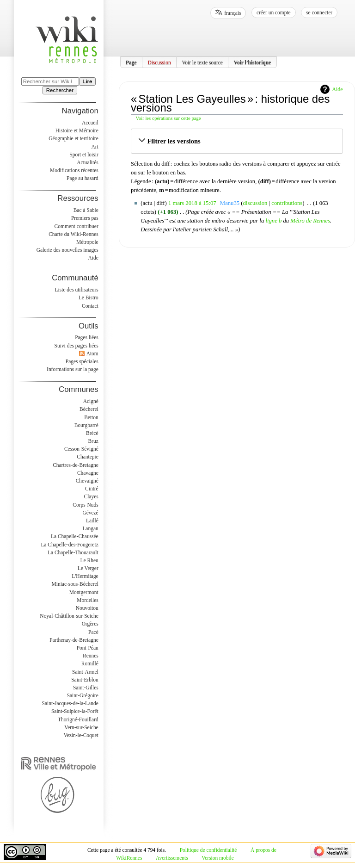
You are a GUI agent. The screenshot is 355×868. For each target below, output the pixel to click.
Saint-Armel (85, 672)
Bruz (93, 441)
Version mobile (217, 858)
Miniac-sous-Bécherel (75, 584)
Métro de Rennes (310, 221)
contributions (287, 203)
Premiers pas (85, 218)
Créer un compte (274, 12)
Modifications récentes (74, 170)
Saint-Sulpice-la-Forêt (75, 711)
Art (95, 147)
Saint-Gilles (86, 688)
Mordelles (87, 600)
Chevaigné (87, 481)
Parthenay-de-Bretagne (74, 640)
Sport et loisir (84, 155)
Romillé (90, 663)
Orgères (90, 624)
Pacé (93, 632)
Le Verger (88, 568)
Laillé (92, 521)
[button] (237, 141)
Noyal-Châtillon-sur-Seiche (69, 616)
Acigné (91, 401)
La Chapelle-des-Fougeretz (69, 545)
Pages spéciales (82, 361)
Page (131, 62)
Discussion (159, 62)
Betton (91, 417)
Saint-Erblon (85, 680)
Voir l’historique (253, 62)
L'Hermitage (85, 576)
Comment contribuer (77, 226)
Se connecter (319, 12)
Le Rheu (89, 560)
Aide (337, 89)
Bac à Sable (86, 210)
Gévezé (90, 513)
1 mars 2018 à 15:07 (192, 203)
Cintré (92, 489)
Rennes (91, 656)
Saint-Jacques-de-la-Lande (70, 703)
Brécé (92, 433)
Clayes (91, 496)
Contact (90, 306)
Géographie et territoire (73, 138)
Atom (92, 353)
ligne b (273, 221)
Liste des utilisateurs (77, 290)
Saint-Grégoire (83, 695)
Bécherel (89, 409)
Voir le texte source (202, 62)
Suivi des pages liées (77, 346)
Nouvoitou (87, 608)
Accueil (90, 123)
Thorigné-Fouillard (78, 719)
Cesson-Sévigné (81, 449)
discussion (255, 203)
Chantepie (87, 457)
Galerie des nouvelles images (67, 250)
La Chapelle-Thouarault (73, 552)
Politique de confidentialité (208, 850)
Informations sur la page (73, 369)
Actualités (87, 162)
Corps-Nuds (85, 505)
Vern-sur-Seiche (81, 727)
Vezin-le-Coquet (81, 735)
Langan (90, 528)
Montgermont (84, 592)
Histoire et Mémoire (77, 130)
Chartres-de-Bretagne (76, 465)
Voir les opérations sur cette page (168, 118)
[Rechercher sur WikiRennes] (50, 81)
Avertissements (172, 858)
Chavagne (88, 473)
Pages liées (87, 337)
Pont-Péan (88, 648)
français (233, 13)
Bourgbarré (86, 425)
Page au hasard (83, 178)
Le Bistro (89, 298)
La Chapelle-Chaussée (75, 536)
